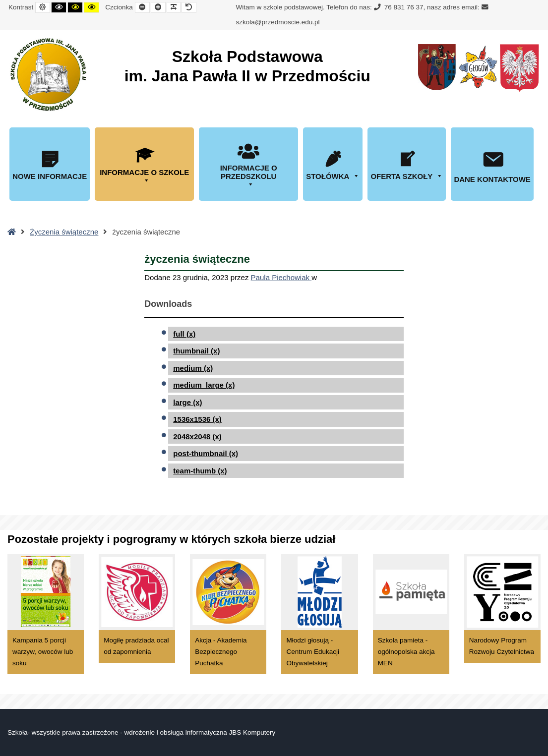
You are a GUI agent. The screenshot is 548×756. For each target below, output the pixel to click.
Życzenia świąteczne (64, 232)
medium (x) (193, 368)
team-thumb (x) (200, 471)
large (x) (187, 402)
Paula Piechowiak (281, 277)
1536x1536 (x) (197, 419)
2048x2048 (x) (197, 436)
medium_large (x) (204, 385)
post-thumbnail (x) (206, 453)
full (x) (184, 334)
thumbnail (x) (196, 351)
